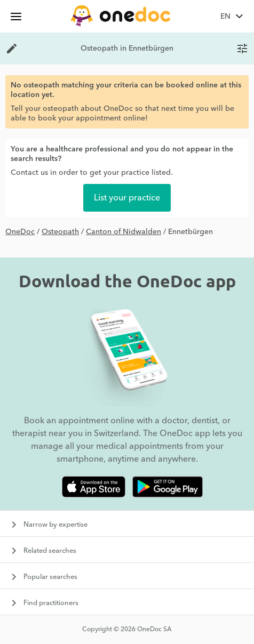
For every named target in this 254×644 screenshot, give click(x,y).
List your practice (127, 198)
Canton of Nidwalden (124, 232)
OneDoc (20, 232)
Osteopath (60, 232)
